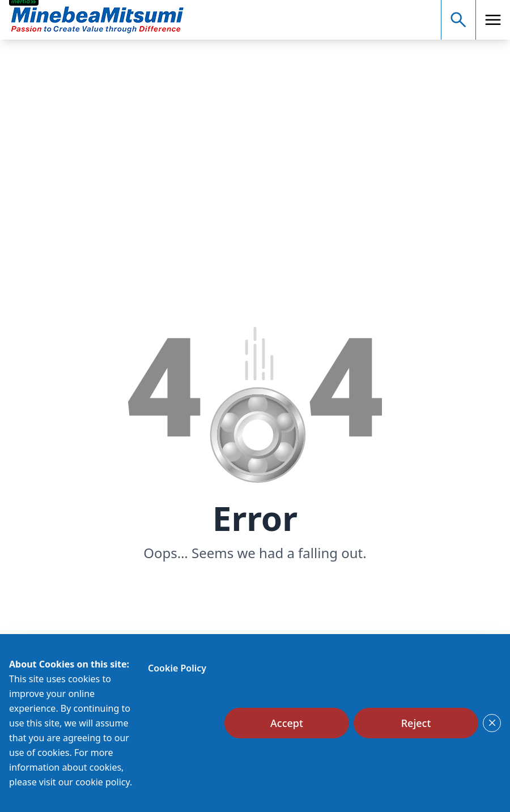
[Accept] (287, 723)
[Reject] (416, 723)
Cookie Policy (177, 668)
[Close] (492, 723)
